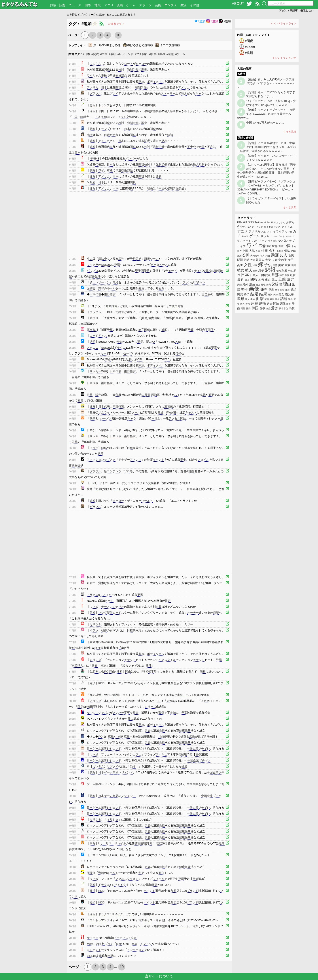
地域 (98, 5)
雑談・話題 (58, 5)
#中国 (104, 54)
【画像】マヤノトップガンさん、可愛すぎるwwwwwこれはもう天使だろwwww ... (266, 114)
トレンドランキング (284, 58)
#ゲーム (180, 54)
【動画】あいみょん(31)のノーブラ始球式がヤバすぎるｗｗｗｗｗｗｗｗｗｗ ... (266, 83)
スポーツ (145, 5)
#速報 (170, 54)
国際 (88, 5)
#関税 (95, 54)
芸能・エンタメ (166, 5)
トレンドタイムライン (283, 23)
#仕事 (153, 54)
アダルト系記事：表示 (296, 11)
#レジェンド (125, 54)
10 (118, 35)
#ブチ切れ (141, 54)
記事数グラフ (116, 24)
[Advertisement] (33, 85)
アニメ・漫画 (114, 5)
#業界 (162, 54)
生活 (183, 5)
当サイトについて (159, 976)
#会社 (113, 54)
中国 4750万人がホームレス (265, 123)
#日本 (86, 54)
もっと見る (290, 132)
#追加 (200, 21)
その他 (195, 5)
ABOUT (238, 4)
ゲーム (131, 5)
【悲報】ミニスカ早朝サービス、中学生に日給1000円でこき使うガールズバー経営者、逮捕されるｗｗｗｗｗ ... (266, 147)
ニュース (75, 5)
